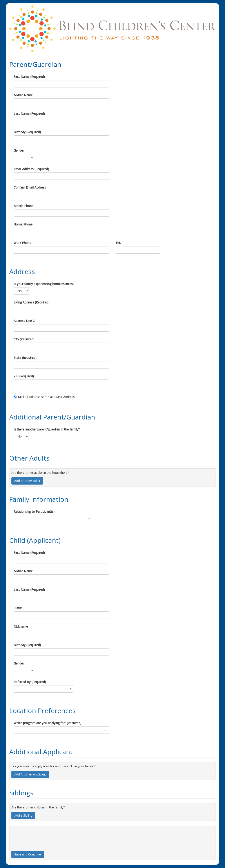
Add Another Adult (27, 481)
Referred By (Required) (30, 682)
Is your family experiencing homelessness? (44, 284)
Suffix (18, 608)
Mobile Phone (24, 206)
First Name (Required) (29, 77)
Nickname (21, 626)
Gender (19, 150)
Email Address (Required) (31, 169)
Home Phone (23, 224)
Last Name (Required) (29, 113)
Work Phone (22, 243)
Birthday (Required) (27, 132)
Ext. (118, 243)
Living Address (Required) (32, 302)
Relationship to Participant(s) (34, 511)
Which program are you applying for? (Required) (47, 723)
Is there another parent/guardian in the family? (47, 429)
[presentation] (45, 837)
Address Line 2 (24, 321)
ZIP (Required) (24, 376)
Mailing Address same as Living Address (44, 397)
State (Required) (25, 358)
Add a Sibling (23, 815)
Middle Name (23, 95)
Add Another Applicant (30, 774)
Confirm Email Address (30, 187)
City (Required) (24, 339)
